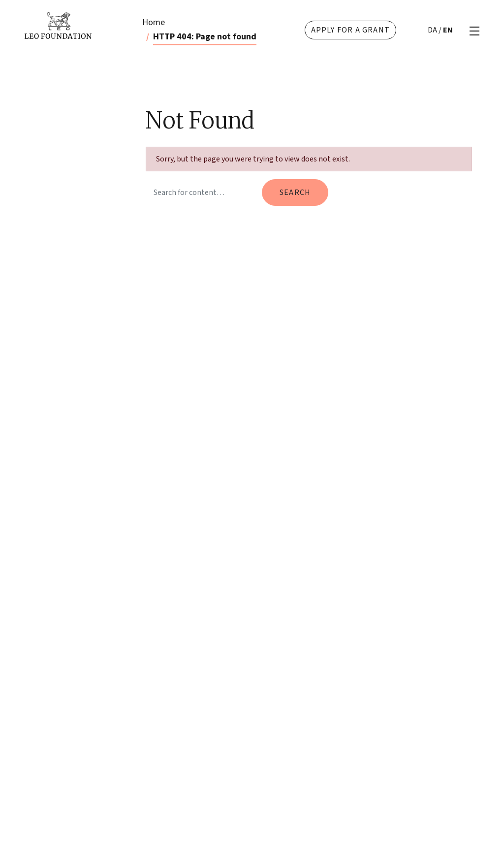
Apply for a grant (350, 30)
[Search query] (202, 192)
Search (295, 192)
